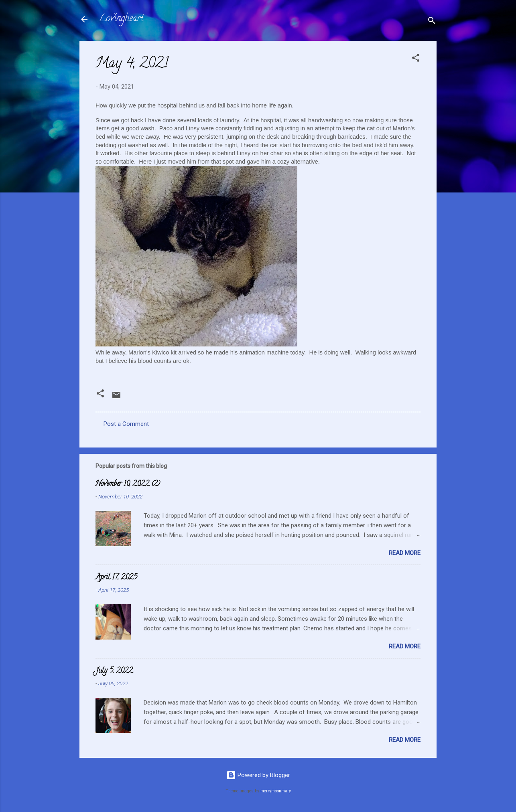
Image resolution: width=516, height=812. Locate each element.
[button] (416, 59)
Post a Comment (126, 424)
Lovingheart (121, 19)
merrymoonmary (276, 791)
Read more (405, 553)
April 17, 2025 (116, 578)
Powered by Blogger (258, 775)
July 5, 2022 (114, 671)
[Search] (432, 22)
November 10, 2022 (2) (128, 484)
